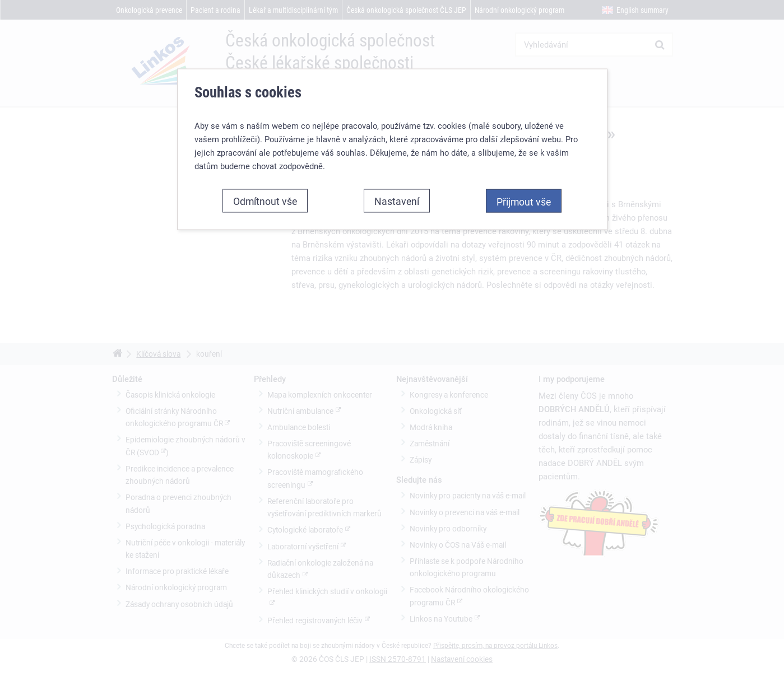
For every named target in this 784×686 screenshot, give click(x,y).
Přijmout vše (524, 201)
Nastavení (397, 200)
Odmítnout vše (265, 200)
